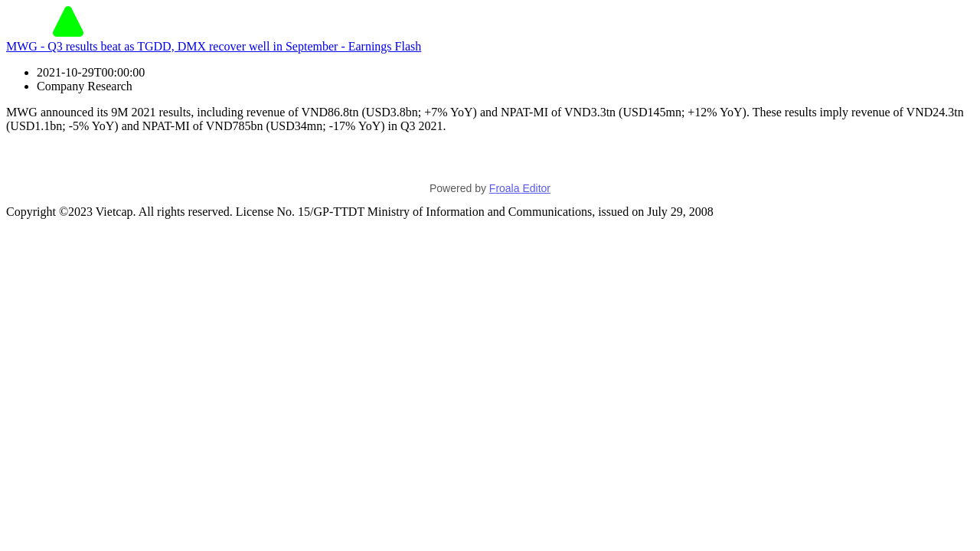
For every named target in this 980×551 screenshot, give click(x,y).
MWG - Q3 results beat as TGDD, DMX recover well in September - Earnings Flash (214, 46)
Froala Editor (520, 188)
